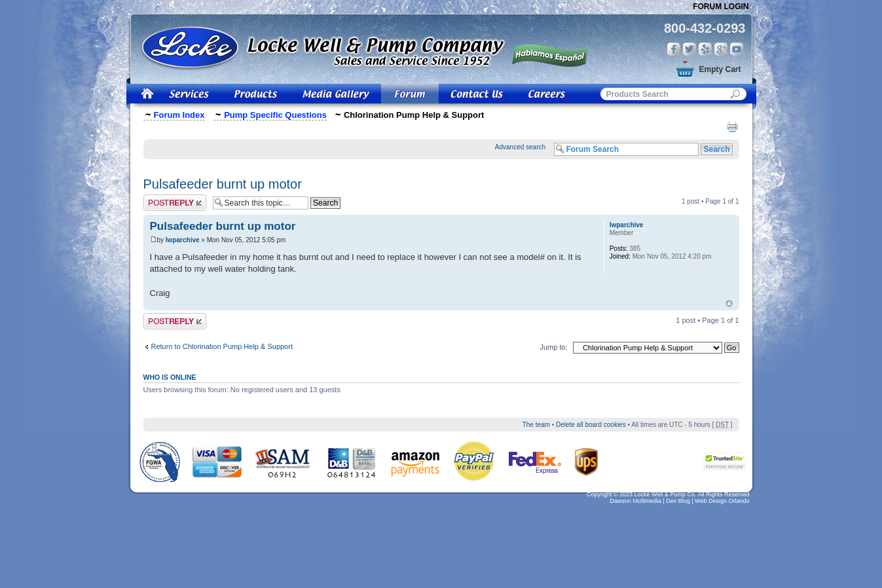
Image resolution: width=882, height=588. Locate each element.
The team (536, 425)
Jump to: (554, 347)
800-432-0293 (705, 28)
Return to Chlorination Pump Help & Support (222, 346)
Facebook (674, 49)
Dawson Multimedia (635, 501)
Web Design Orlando (722, 501)
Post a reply (175, 203)
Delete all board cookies (591, 425)
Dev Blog (678, 501)
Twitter (689, 49)
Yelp (705, 49)
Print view (732, 126)
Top (729, 303)
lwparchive (183, 240)
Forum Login (721, 7)
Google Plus (721, 49)
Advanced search (520, 147)
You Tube (737, 49)
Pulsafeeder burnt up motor (223, 184)
